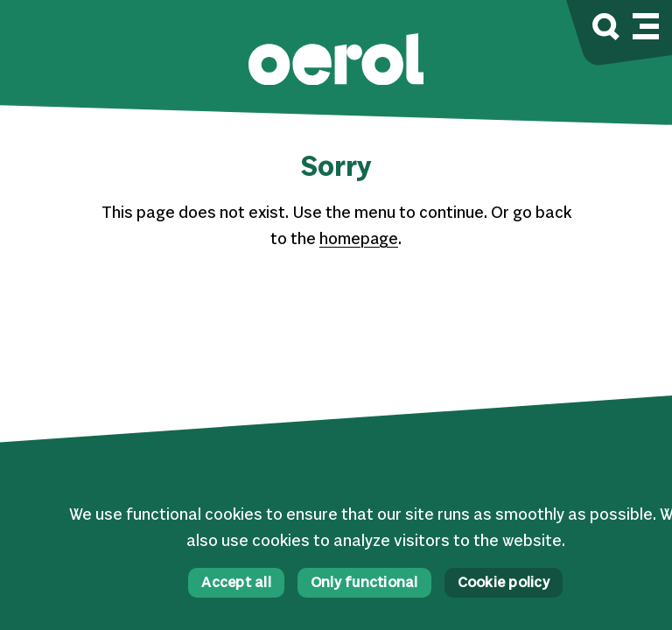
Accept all (236, 583)
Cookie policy (504, 583)
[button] (336, 62)
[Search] (606, 29)
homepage (359, 240)
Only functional (364, 583)
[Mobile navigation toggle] (646, 24)
